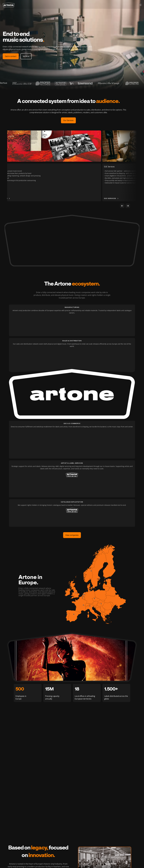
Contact (30, 840)
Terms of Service (126, 858)
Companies (27, 5)
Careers (30, 835)
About (47, 5)
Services (13, 5)
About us (15, 844)
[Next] (128, 206)
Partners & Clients (19, 848)
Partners (38, 5)
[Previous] (122, 206)
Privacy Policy (113, 858)
